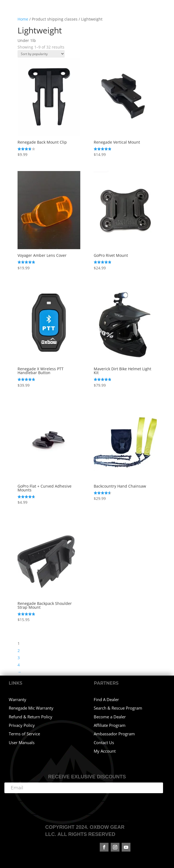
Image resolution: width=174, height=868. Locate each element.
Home (23, 19)
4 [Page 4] (19, 665)
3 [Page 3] (19, 658)
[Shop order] (41, 54)
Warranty (18, 699)
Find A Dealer (106, 699)
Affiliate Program (110, 725)
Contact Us (104, 742)
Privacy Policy (22, 725)
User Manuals (22, 742)
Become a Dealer (110, 717)
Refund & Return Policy (31, 717)
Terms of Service (24, 734)
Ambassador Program (114, 734)
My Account (105, 751)
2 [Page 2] (19, 651)
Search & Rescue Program (118, 708)
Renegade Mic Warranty (31, 708)
